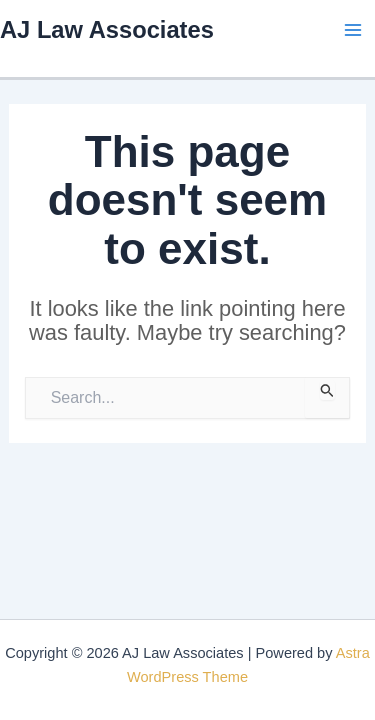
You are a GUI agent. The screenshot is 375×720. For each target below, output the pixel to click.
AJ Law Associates (107, 30)
